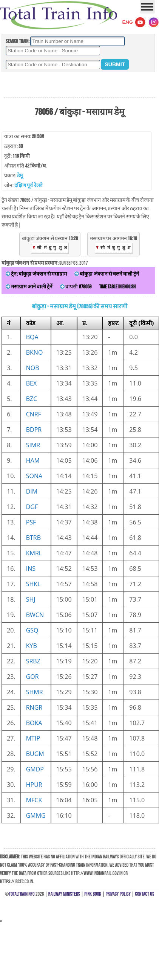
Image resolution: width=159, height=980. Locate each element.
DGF (32, 507)
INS (31, 568)
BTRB (33, 538)
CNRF (34, 414)
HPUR (34, 785)
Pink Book (93, 894)
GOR (32, 677)
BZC (32, 399)
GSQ (32, 630)
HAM (33, 460)
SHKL (33, 584)
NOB (33, 368)
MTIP (33, 738)
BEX (31, 383)
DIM (32, 491)
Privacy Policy (118, 894)
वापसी (76, 287)
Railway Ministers (64, 894)
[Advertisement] (79, 85)
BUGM (35, 754)
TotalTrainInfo (22, 894)
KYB (32, 646)
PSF (31, 522)
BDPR (34, 430)
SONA (34, 476)
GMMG (36, 815)
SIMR (33, 445)
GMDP (35, 769)
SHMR (35, 692)
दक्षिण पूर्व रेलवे (28, 185)
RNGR (34, 707)
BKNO (35, 352)
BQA (32, 337)
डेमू (20, 176)
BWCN (35, 615)
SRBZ (33, 661)
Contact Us (145, 894)
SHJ (31, 599)
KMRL (34, 553)
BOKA (34, 723)
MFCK (34, 800)
